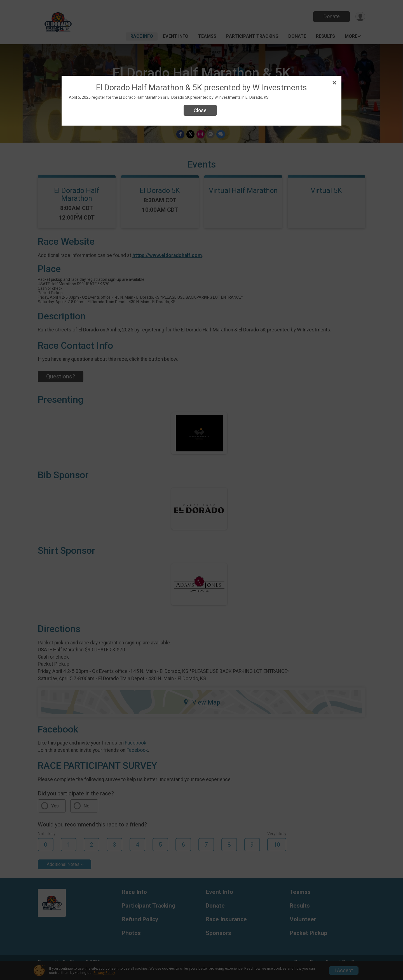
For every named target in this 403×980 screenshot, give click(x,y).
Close (200, 110)
